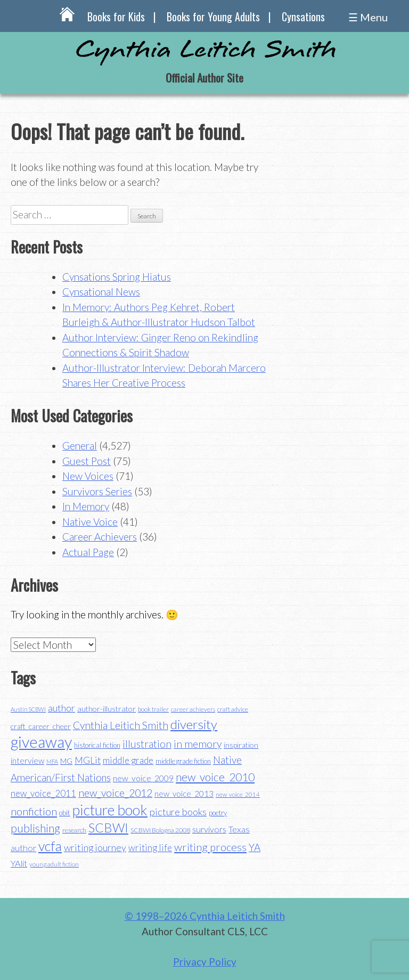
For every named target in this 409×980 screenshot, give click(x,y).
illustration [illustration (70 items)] (147, 744)
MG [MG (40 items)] (66, 761)
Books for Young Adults (213, 17)
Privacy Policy (205, 962)
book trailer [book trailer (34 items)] (153, 709)
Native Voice (90, 522)
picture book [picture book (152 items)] (110, 810)
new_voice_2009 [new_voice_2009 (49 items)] (143, 778)
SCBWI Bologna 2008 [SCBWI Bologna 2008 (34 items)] (160, 830)
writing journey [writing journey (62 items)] (95, 847)
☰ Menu (368, 17)
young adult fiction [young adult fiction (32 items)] (54, 864)
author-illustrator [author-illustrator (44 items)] (107, 709)
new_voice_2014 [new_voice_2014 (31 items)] (238, 794)
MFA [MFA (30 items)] (52, 761)
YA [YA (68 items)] (255, 847)
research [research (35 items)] (74, 830)
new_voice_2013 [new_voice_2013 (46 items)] (184, 794)
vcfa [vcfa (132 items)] (50, 846)
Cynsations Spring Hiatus (117, 277)
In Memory (86, 506)
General (80, 446)
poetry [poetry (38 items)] (218, 813)
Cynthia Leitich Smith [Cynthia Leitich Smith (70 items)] (121, 725)
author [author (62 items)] (62, 708)
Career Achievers (100, 537)
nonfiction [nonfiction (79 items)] (34, 811)
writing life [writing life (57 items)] (150, 848)
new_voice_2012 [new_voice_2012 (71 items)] (115, 793)
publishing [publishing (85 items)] (35, 828)
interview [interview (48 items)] (27, 761)
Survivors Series (97, 491)
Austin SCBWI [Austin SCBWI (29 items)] (28, 709)
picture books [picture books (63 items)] (178, 812)
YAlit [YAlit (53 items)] (19, 863)
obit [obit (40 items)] (65, 813)
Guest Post (87, 461)
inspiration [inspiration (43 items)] (241, 745)
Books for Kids (116, 17)
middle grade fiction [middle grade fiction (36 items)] (183, 761)
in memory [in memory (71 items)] (198, 744)
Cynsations (303, 17)
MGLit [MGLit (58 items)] (88, 760)
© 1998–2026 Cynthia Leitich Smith (205, 916)
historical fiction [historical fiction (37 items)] (97, 745)
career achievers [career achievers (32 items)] (193, 709)
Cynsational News (101, 292)
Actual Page (88, 552)
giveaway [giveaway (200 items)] (41, 742)
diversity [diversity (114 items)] (194, 724)
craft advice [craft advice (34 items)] (233, 709)
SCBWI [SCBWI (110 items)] (108, 828)
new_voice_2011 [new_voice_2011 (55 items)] (43, 793)
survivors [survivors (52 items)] (209, 829)
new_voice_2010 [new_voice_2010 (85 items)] (215, 777)
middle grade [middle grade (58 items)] (128, 760)
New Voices (88, 476)
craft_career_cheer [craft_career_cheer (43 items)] (41, 726)
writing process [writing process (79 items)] (210, 847)
